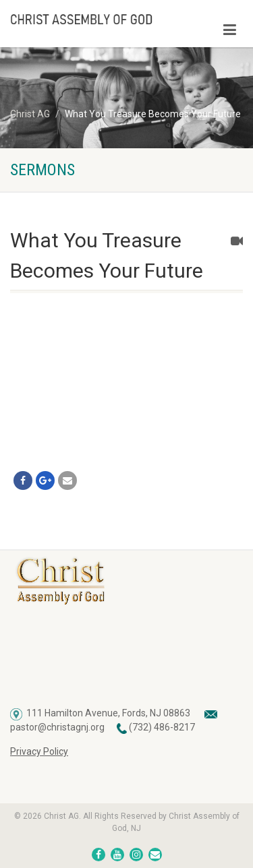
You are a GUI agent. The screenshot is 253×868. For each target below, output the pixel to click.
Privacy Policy (39, 751)
